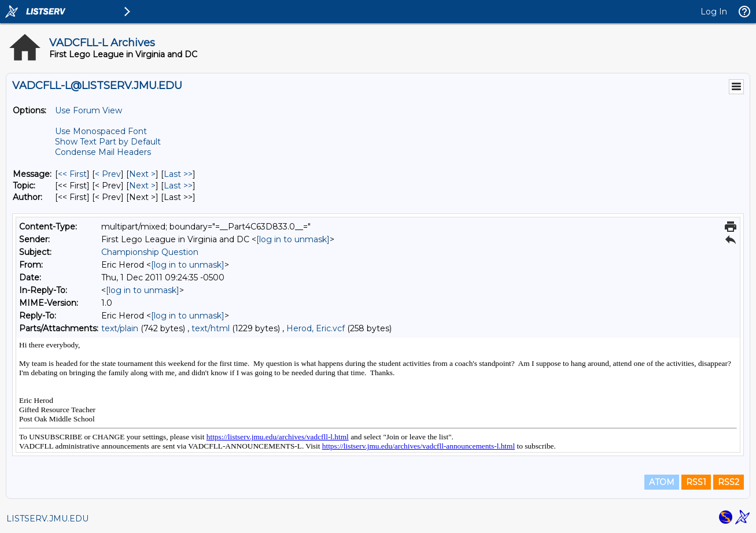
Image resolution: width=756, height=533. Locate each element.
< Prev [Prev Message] (108, 174)
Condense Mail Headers (103, 152)
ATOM (662, 482)
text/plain (120, 328)
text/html (211, 328)
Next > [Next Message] (142, 174)
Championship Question (150, 252)
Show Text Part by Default (108, 142)
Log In (714, 12)
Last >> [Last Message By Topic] (178, 186)
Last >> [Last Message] (178, 174)
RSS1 (696, 482)
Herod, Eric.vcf (316, 328)
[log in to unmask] (293, 239)
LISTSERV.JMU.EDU (47, 519)
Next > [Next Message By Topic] (142, 186)
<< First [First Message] (72, 174)
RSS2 (729, 482)
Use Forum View (88, 110)
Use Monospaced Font (101, 131)
